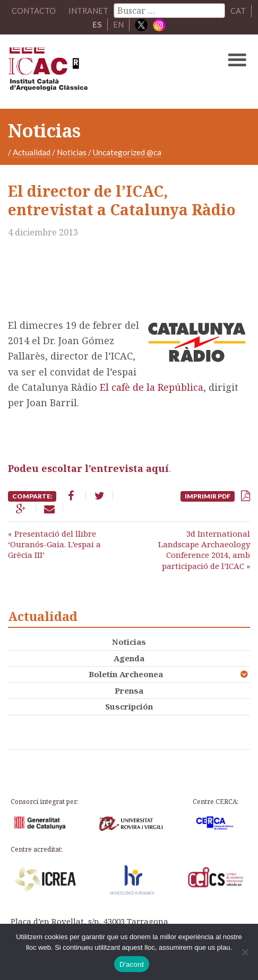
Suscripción (129, 706)
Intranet (89, 11)
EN (118, 24)
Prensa (129, 690)
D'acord (132, 964)
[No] (245, 952)
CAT (239, 11)
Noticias (72, 152)
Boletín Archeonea (126, 674)
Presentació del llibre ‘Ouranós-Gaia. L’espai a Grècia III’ (54, 544)
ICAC (104, 71)
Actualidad (32, 152)
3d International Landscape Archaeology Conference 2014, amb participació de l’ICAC (204, 550)
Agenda (129, 658)
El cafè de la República (152, 387)
